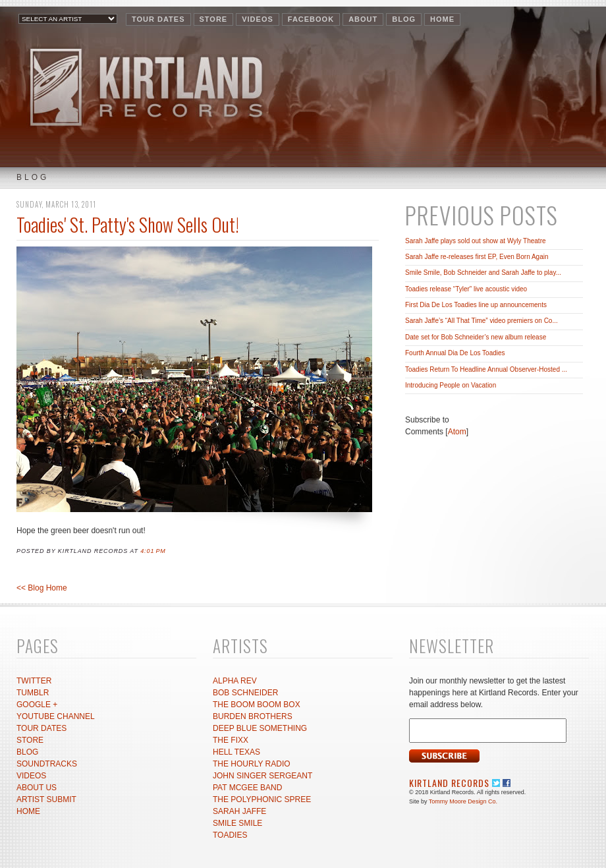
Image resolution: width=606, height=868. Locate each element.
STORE (214, 19)
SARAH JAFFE (239, 811)
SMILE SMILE (237, 823)
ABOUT (363, 19)
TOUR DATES (158, 19)
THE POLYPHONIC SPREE (262, 799)
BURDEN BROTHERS (253, 716)
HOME (442, 19)
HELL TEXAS (236, 752)
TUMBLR (33, 693)
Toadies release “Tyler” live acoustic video (466, 289)
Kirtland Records (449, 783)
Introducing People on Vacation (451, 385)
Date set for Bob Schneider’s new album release (476, 337)
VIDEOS (258, 19)
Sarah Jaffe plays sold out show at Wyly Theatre (476, 241)
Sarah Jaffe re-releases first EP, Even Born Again (477, 257)
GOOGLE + (37, 705)
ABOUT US (37, 788)
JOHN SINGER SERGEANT (262, 776)
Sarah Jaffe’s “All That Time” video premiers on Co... (482, 321)
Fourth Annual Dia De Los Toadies (455, 353)
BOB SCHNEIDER (245, 693)
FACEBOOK (311, 19)
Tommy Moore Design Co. (463, 801)
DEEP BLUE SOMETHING (260, 728)
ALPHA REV (235, 681)
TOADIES (230, 835)
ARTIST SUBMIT (46, 799)
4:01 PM (153, 551)
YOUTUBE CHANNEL (56, 716)
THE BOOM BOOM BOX (257, 705)
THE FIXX (231, 740)
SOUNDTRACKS (47, 764)
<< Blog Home (42, 588)
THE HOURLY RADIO (252, 764)
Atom (457, 432)
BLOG (404, 19)
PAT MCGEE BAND (247, 788)
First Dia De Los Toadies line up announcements (476, 305)
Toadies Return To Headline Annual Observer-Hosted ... (486, 369)
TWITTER (34, 681)
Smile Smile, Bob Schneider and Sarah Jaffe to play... (483, 273)
